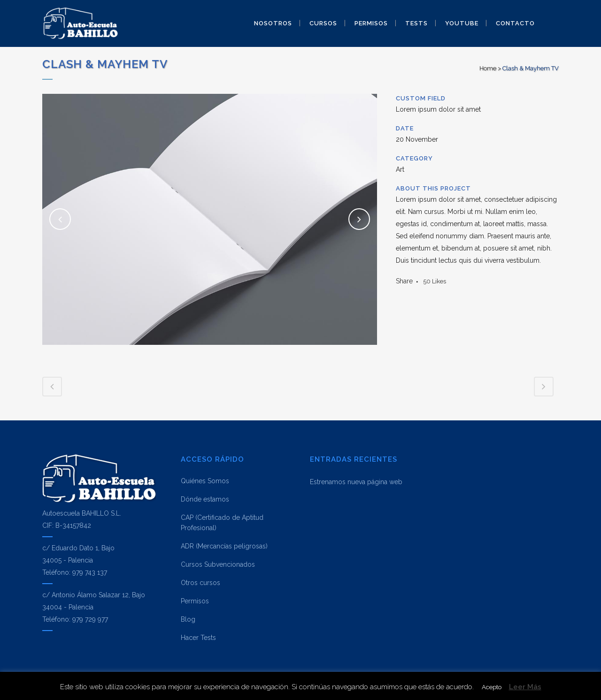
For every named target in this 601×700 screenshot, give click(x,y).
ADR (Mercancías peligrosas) (224, 546)
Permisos (195, 601)
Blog (188, 619)
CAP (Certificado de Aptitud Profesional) (222, 523)
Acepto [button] (492, 687)
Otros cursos (200, 583)
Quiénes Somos (205, 481)
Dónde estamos (205, 499)
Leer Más (525, 687)
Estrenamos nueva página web (356, 482)
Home (488, 68)
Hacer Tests (198, 638)
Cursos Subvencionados (218, 564)
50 (435, 281)
